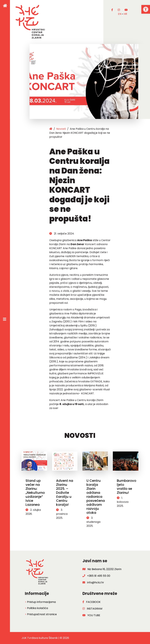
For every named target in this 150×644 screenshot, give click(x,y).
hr (125, 14)
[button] (146, 9)
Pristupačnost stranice (42, 614)
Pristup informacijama (41, 602)
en (120, 14)
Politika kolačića (37, 608)
